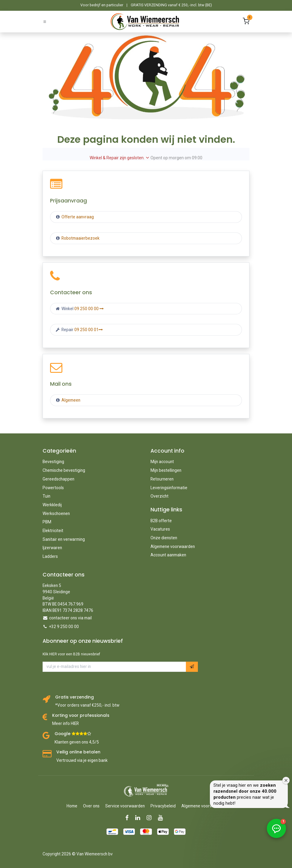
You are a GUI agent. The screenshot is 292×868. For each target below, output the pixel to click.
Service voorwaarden (125, 806)
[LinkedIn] (140, 818)
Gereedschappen (58, 479)
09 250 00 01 (89, 330)
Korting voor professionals (81, 715)
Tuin (46, 496)
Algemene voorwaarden (173, 546)
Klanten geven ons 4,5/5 (77, 742)
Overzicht (159, 496)
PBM (47, 522)
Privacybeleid (163, 806)
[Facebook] (129, 818)
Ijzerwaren (52, 548)
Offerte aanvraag (77, 217)
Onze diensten (164, 538)
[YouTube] (162, 818)
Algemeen (71, 400)
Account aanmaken (168, 555)
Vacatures (160, 529)
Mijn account (162, 462)
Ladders (50, 556)
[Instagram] (151, 818)
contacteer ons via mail (70, 618)
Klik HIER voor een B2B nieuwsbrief (71, 654)
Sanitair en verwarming (64, 539)
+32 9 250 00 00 (64, 627)
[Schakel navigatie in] (45, 21)
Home (72, 806)
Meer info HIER (66, 723)
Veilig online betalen (78, 752)
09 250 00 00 (89, 309)
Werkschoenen (56, 513)
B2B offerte (161, 521)
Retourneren (162, 479)
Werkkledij (52, 505)
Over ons (91, 806)
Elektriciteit (53, 531)
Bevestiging (53, 462)
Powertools (53, 488)
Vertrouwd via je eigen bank (82, 760)
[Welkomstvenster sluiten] (286, 780)
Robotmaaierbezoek (80, 238)
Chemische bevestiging (64, 470)
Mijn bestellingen (166, 470)
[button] (192, 667)
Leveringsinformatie (169, 488)
